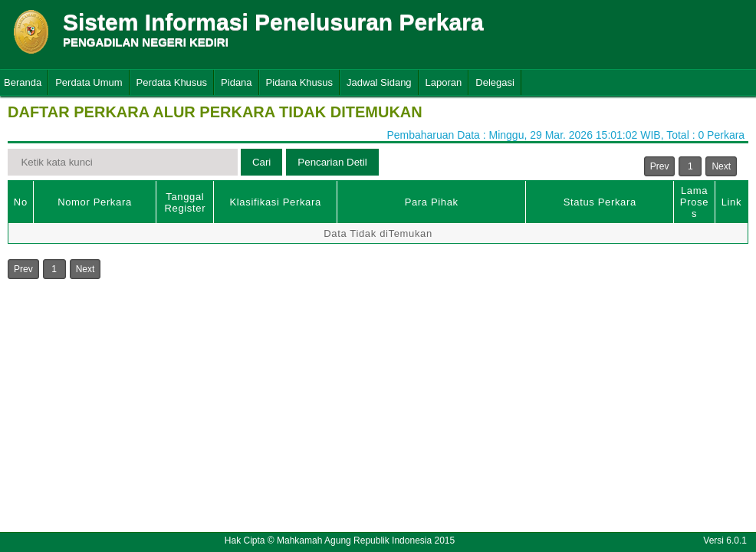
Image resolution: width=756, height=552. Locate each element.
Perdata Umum (89, 82)
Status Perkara (600, 202)
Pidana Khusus (299, 82)
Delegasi (495, 82)
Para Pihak (432, 202)
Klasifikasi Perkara (276, 202)
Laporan (444, 82)
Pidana (236, 82)
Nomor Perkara (95, 202)
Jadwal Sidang (379, 82)
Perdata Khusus (172, 82)
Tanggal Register (186, 202)
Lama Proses (694, 202)
